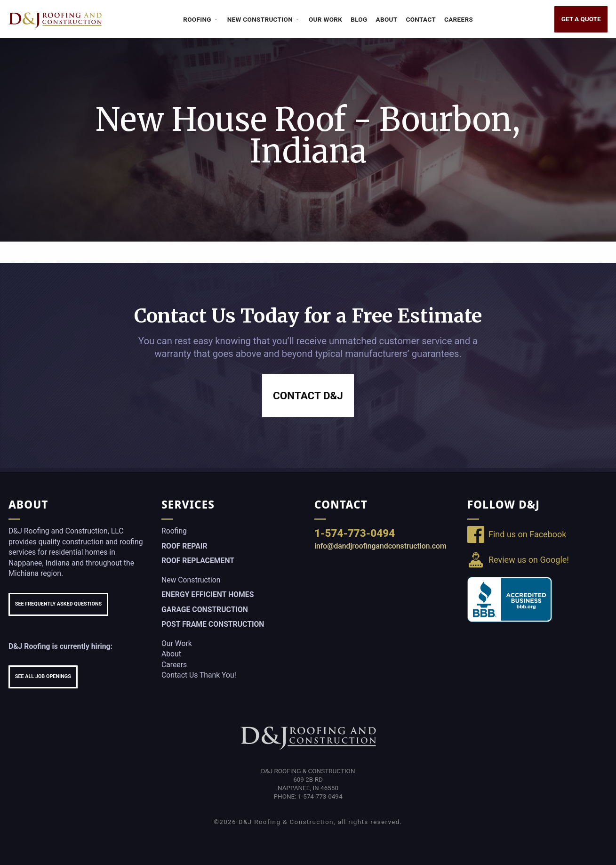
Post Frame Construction (213, 624)
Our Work (325, 19)
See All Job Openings (43, 676)
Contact (421, 19)
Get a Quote (581, 19)
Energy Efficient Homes (208, 594)
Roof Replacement (198, 561)
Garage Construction (205, 610)
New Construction (264, 19)
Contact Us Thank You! (199, 675)
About (387, 19)
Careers (459, 19)
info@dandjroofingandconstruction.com (380, 546)
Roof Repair (184, 546)
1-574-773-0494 (355, 533)
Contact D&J (308, 396)
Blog (359, 19)
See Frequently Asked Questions (58, 604)
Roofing (201, 19)
